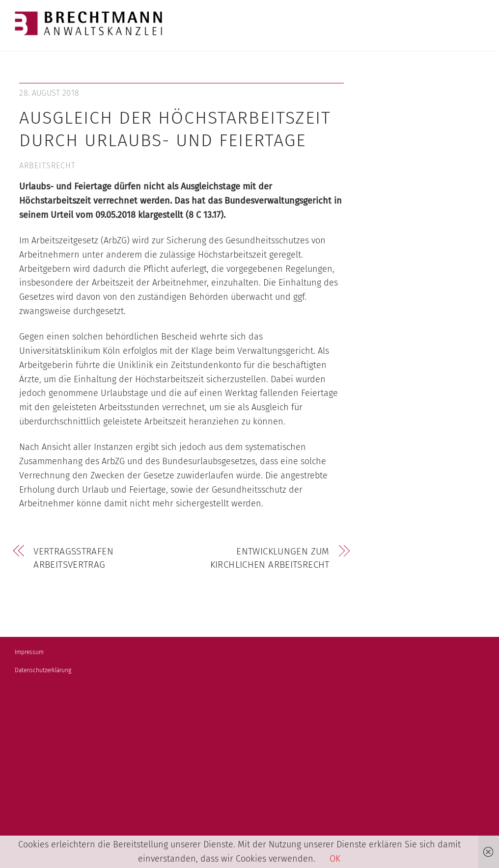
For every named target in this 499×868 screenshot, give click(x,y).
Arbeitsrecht (47, 166)
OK (335, 859)
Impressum (29, 652)
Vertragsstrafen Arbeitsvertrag (73, 558)
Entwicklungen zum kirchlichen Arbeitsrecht (270, 558)
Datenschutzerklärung (43, 670)
